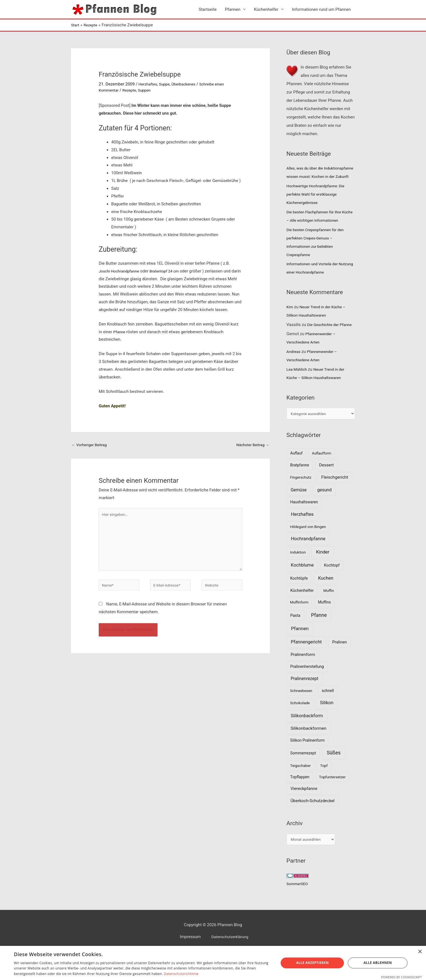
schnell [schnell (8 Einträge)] (328, 717)
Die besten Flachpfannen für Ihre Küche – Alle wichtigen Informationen (316, 229)
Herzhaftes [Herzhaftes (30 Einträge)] (302, 541)
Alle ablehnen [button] (378, 963)
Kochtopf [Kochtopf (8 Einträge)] (332, 592)
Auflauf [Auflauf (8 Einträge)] (296, 480)
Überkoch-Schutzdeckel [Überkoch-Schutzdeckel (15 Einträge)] (313, 828)
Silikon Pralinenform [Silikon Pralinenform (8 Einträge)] (307, 767)
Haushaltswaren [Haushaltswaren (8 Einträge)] (304, 529)
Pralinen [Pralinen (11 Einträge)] (340, 669)
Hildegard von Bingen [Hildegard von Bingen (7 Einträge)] (308, 553)
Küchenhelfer (266, 10)
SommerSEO (298, 912)
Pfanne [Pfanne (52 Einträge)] (319, 642)
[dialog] (213, 963)
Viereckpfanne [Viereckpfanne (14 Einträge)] (304, 815)
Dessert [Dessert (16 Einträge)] (326, 492)
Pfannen (233, 10)
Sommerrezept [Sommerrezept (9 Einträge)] (303, 780)
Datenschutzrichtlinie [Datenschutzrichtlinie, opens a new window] (181, 974)
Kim (290, 324)
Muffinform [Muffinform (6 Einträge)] (299, 629)
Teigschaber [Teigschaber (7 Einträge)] (300, 792)
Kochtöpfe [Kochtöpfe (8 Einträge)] (299, 605)
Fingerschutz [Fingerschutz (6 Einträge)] (301, 504)
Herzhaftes (149, 85)
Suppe (166, 85)
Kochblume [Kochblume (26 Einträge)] (302, 592)
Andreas (294, 377)
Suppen (148, 91)
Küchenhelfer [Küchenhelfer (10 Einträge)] (302, 617)
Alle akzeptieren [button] (313, 963)
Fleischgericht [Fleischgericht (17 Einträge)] (335, 504)
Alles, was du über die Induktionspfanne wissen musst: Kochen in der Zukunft (316, 177)
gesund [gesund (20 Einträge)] (324, 517)
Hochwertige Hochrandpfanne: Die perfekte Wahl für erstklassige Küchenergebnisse (318, 203)
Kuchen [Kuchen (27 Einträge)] (326, 605)
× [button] (420, 952)
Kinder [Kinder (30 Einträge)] (323, 579)
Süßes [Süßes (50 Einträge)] (334, 780)
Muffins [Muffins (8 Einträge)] (324, 629)
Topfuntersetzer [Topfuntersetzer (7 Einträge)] (332, 804)
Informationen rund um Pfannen (321, 10)
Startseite (208, 10)
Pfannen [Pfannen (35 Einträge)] (300, 655)
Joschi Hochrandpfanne (121, 272)
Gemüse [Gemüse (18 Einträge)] (299, 517)
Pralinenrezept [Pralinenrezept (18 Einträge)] (305, 705)
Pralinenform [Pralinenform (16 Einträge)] (303, 681)
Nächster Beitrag (251, 446)
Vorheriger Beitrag (91, 446)
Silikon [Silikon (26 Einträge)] (327, 729)
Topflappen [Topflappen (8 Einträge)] (300, 804)
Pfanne (120, 332)
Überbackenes (187, 85)
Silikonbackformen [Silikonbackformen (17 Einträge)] (309, 755)
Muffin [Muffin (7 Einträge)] (329, 617)
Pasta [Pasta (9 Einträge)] (295, 642)
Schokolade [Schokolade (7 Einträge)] (300, 729)
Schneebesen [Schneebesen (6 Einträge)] (301, 717)
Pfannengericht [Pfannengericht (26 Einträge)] (306, 669)
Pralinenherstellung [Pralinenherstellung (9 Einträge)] (307, 693)
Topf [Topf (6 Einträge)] (324, 793)
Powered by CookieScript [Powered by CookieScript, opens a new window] (401, 977)
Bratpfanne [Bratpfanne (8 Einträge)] (300, 492)
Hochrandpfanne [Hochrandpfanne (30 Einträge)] (308, 565)
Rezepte (132, 91)
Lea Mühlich (298, 395)
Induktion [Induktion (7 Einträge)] (298, 579)
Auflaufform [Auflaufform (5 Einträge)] (322, 480)
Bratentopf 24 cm (169, 272)
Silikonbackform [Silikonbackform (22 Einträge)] (307, 742)
